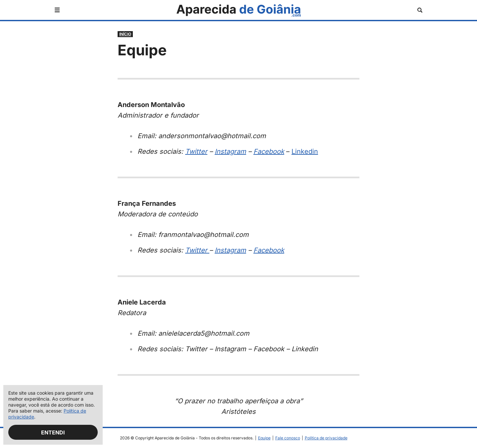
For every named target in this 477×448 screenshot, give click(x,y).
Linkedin (305, 151)
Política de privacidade (326, 438)
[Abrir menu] (57, 10)
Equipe (264, 438)
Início (125, 34)
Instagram (230, 151)
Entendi (53, 432)
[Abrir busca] (420, 10)
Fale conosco (288, 438)
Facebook (269, 151)
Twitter (196, 151)
